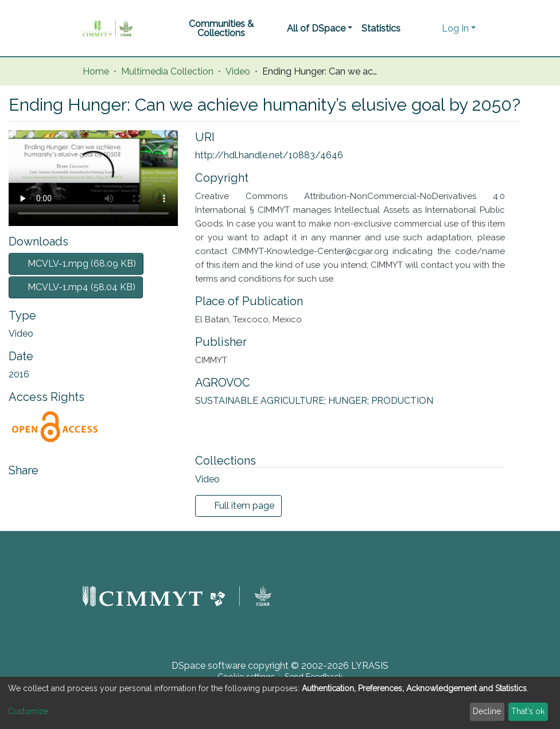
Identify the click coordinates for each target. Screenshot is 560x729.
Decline (487, 711)
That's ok (528, 711)
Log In (455, 28)
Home (96, 72)
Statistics (381, 28)
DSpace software (209, 666)
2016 (19, 374)
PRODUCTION (402, 401)
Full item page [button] (238, 506)
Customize (28, 711)
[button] (430, 29)
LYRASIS (370, 666)
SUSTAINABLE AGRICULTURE (262, 401)
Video (238, 72)
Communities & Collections (221, 28)
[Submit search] (413, 29)
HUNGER (350, 401)
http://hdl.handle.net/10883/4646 (269, 155)
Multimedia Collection (167, 72)
